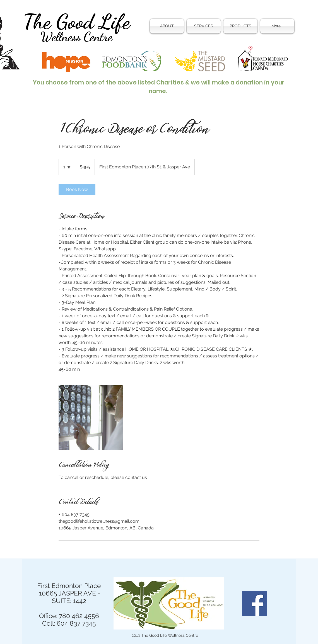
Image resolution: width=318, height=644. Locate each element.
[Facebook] (255, 603)
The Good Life (77, 22)
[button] (204, 26)
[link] (77, 190)
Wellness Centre (76, 37)
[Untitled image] (91, 417)
